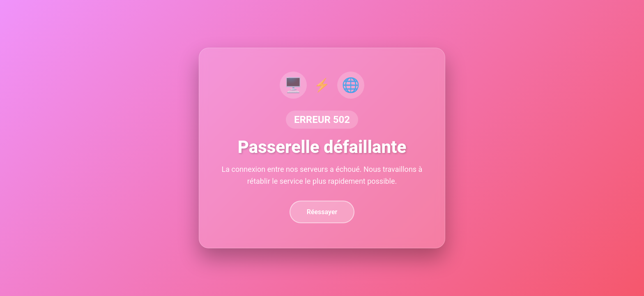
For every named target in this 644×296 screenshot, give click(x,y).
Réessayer (322, 212)
